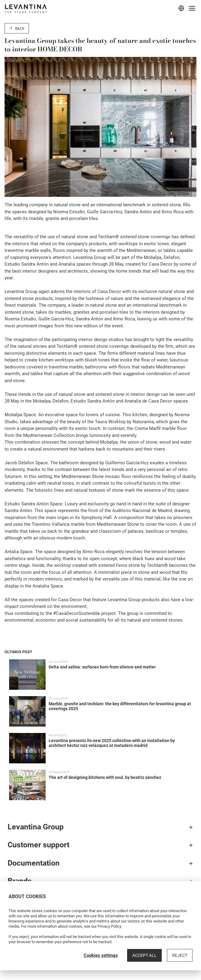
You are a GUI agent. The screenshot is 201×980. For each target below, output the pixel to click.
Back (17, 28)
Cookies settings (101, 955)
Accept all (144, 955)
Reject (180, 955)
